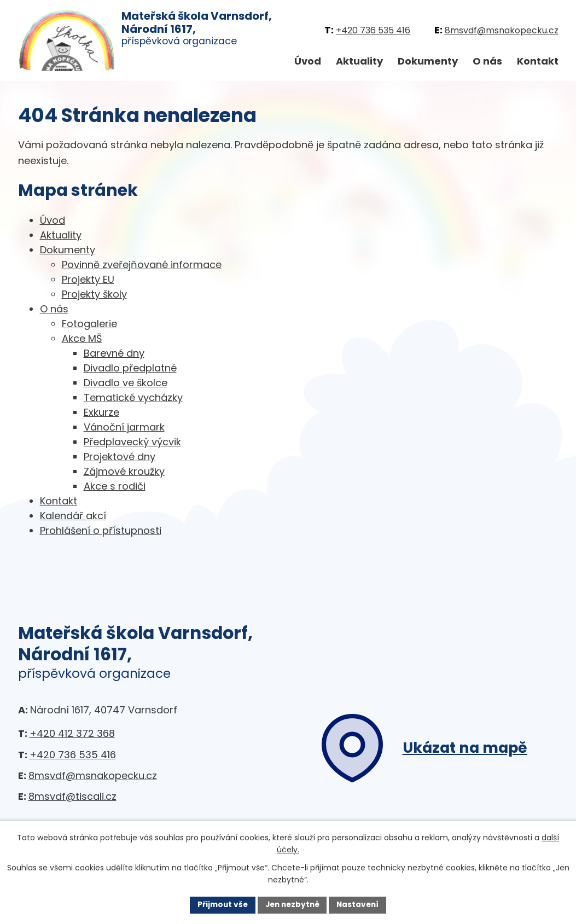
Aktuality (359, 61)
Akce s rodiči (115, 486)
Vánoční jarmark (124, 427)
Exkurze (101, 412)
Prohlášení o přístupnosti (101, 530)
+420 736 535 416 (373, 30)
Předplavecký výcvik (132, 442)
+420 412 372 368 (72, 733)
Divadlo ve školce (126, 383)
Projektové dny (120, 457)
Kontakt (538, 61)
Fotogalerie (89, 324)
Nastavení (360, 904)
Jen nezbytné (292, 904)
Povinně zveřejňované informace (142, 265)
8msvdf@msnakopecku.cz (502, 30)
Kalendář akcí (73, 516)
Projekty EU (88, 279)
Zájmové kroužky (124, 471)
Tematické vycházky (133, 397)
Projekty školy (94, 294)
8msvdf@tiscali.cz (72, 796)
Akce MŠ (82, 338)
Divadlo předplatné (130, 368)
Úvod (308, 61)
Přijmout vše (220, 904)
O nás (487, 61)
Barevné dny (114, 353)
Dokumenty (428, 61)
